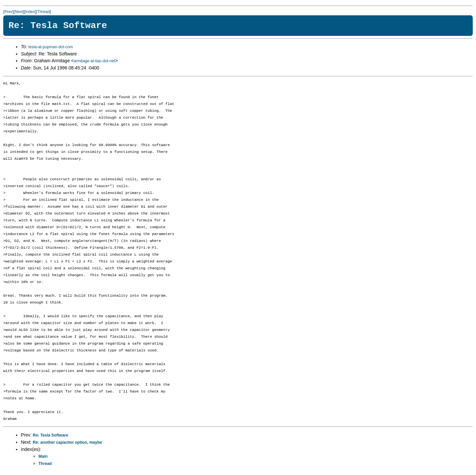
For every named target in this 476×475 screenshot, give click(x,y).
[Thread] (44, 12)
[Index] (30, 12)
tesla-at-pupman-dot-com (51, 47)
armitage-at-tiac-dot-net (94, 61)
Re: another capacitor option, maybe (67, 442)
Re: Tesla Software (51, 435)
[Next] (19, 12)
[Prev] (8, 12)
